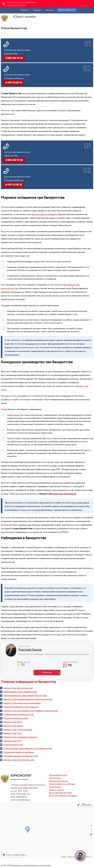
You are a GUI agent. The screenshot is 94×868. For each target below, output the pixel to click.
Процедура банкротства (16, 718)
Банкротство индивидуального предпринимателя (28, 699)
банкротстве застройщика (44, 214)
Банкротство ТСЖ (13, 733)
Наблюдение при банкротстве (19, 715)
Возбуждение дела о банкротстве (20, 692)
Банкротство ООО (13, 722)
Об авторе (47, 673)
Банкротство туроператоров (18, 730)
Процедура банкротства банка (19, 752)
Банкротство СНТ (12, 741)
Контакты (50, 10)
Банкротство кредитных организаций (22, 703)
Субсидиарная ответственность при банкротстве (28, 749)
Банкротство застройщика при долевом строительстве (31, 711)
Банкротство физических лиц (18, 688)
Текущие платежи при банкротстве (21, 756)
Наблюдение (13, 415)
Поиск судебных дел (67, 10)
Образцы (37, 10)
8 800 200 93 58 (30, 788)
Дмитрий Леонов (30, 650)
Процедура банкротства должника (21, 707)
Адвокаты (25, 10)
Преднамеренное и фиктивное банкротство (25, 696)
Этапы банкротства (13, 745)
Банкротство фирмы (13, 726)
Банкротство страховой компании (20, 737)
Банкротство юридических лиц (19, 760)
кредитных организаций (64, 494)
